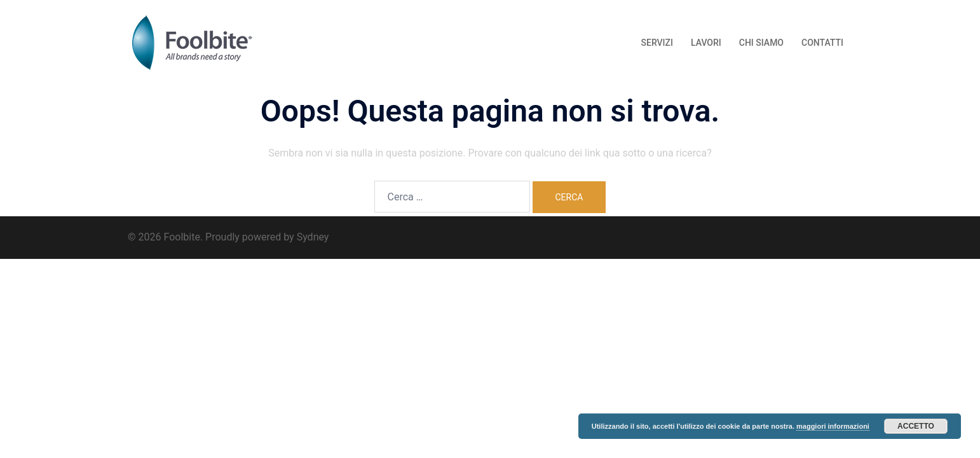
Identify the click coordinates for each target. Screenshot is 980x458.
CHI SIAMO (761, 43)
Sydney (313, 237)
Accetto (916, 426)
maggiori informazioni (833, 426)
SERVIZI (657, 43)
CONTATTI (822, 43)
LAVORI (706, 43)
